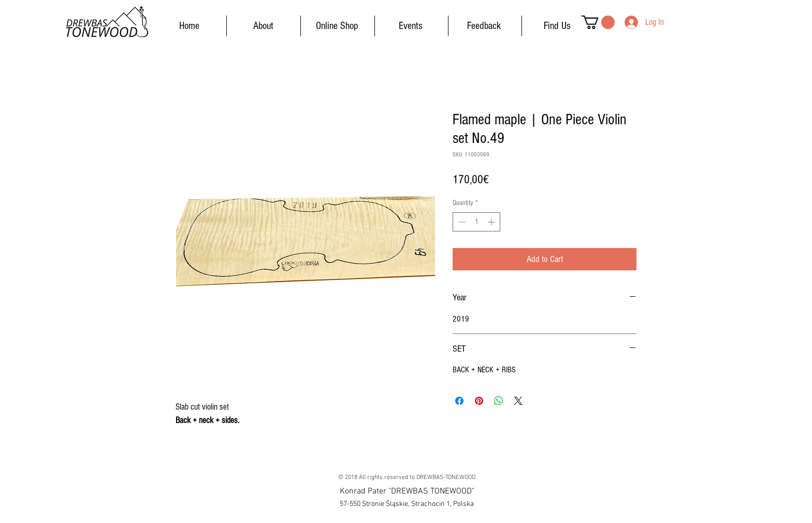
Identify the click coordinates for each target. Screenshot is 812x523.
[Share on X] (518, 401)
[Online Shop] (337, 26)
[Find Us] (557, 26)
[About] (263, 26)
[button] (598, 22)
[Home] (189, 26)
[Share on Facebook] (459, 401)
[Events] (411, 26)
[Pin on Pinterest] (479, 401)
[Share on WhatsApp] (499, 401)
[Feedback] (484, 26)
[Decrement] (461, 222)
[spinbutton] (476, 222)
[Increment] (492, 222)
